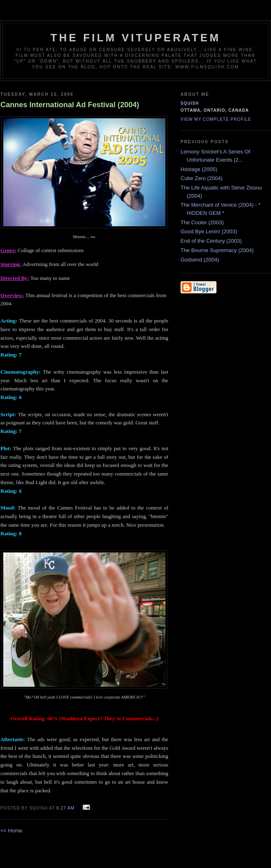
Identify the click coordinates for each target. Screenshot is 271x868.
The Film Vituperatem (135, 38)
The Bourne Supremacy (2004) (217, 250)
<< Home (11, 831)
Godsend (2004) (200, 260)
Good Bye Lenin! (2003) (209, 231)
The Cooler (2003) (202, 222)
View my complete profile (216, 119)
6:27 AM (65, 808)
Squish (190, 103)
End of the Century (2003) (211, 241)
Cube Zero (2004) (202, 178)
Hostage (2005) (199, 169)
